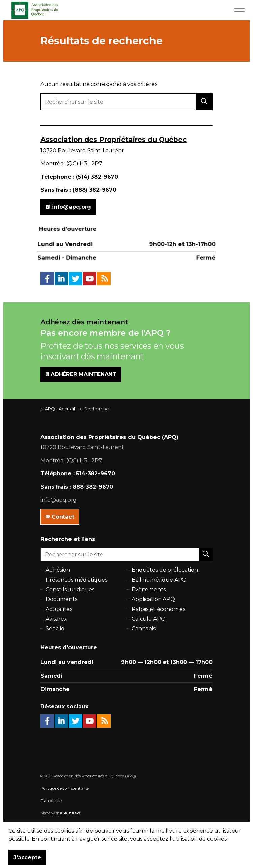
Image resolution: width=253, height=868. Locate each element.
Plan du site (51, 801)
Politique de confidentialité (65, 788)
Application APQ (153, 599)
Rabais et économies (158, 609)
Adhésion (58, 570)
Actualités (59, 609)
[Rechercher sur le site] (126, 102)
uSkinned (70, 813)
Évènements (149, 590)
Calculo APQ (148, 619)
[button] (204, 102)
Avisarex (56, 619)
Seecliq (55, 629)
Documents (61, 599)
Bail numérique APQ (159, 580)
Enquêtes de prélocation (165, 570)
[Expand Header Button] (240, 10)
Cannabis (144, 629)
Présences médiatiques (76, 580)
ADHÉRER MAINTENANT (81, 374)
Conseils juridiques (70, 590)
